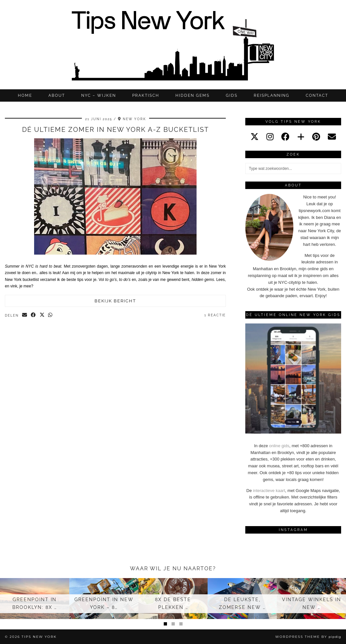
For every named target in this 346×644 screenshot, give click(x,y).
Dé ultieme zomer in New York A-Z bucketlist (115, 130)
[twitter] (255, 137)
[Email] (332, 137)
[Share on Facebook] (34, 315)
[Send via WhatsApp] (51, 315)
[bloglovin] (301, 137)
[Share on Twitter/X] (42, 315)
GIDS (232, 95)
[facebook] (285, 137)
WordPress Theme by (308, 637)
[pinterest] (316, 137)
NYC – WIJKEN (99, 95)
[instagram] (270, 137)
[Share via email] (25, 315)
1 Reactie (215, 315)
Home (25, 95)
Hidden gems (192, 95)
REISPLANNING (272, 95)
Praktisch (146, 95)
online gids (279, 446)
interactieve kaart (269, 491)
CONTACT (317, 95)
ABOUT (57, 95)
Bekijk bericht (115, 301)
